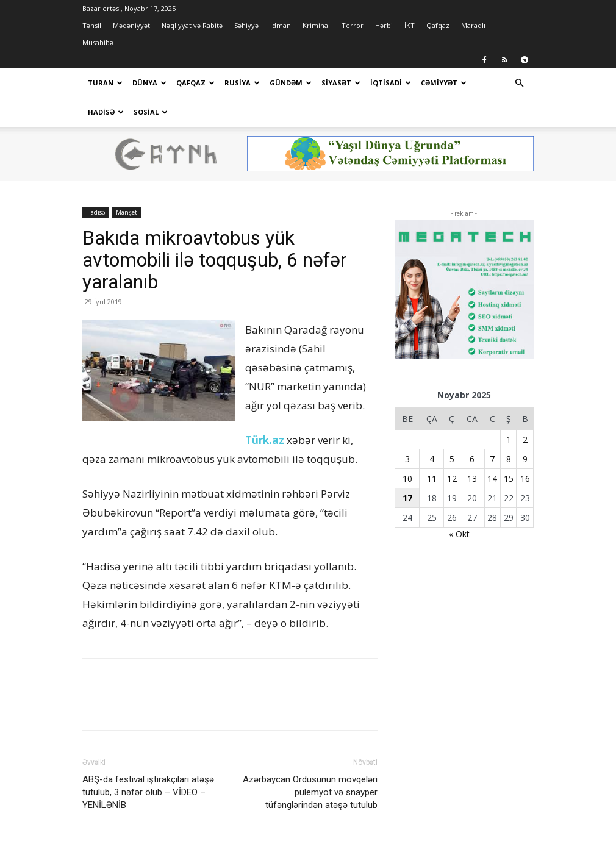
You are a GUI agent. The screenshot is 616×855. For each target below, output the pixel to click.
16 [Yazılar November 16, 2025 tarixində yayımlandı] (525, 449)
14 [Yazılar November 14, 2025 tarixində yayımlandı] (492, 449)
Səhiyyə (246, 25)
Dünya (149, 83)
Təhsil (92, 25)
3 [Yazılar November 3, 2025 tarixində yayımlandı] (407, 430)
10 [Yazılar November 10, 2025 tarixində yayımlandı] (407, 449)
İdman (281, 25)
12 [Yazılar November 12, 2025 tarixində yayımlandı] (452, 449)
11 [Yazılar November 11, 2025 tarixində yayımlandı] (432, 449)
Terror (353, 25)
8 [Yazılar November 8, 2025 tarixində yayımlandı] (509, 430)
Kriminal (316, 25)
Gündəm (291, 83)
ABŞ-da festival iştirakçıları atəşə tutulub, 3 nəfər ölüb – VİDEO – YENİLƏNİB (148, 763)
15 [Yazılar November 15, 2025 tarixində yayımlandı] (509, 449)
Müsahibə (98, 42)
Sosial (151, 112)
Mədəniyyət (131, 25)
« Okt (459, 505)
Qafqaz (438, 25)
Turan (105, 83)
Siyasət (341, 83)
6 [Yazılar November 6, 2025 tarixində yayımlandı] (472, 430)
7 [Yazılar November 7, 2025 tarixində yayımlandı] (492, 430)
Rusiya (242, 83)
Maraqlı (473, 25)
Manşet (127, 183)
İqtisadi (391, 83)
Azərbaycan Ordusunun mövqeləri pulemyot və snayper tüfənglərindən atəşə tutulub (310, 763)
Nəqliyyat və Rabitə (192, 25)
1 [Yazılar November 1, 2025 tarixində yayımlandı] (509, 410)
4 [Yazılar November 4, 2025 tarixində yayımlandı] (432, 430)
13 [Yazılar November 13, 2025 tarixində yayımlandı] (472, 449)
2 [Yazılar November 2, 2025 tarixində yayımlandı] (525, 410)
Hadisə (106, 112)
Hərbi (384, 25)
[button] (519, 83)
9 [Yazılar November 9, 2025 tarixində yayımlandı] (525, 430)
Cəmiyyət (444, 83)
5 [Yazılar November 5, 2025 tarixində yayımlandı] (452, 430)
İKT (410, 25)
